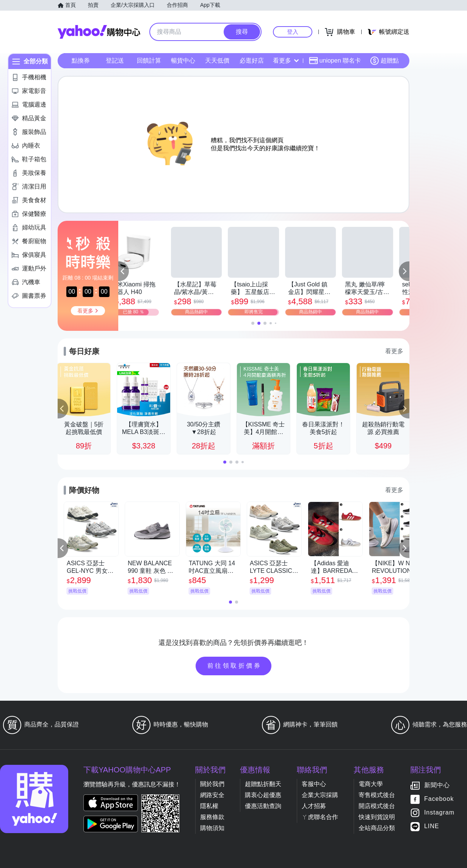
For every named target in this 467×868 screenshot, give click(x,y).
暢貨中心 (183, 61)
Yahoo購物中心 (99, 32)
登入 (293, 32)
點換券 (81, 61)
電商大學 (371, 784)
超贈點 (384, 61)
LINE (432, 826)
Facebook (439, 799)
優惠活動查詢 (263, 806)
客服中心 (314, 784)
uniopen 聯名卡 (335, 61)
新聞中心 (437, 785)
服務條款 (212, 817)
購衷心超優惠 (263, 795)
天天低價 (217, 61)
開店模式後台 (377, 806)
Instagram (439, 813)
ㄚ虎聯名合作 (320, 817)
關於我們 (212, 784)
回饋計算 (149, 61)
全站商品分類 (377, 828)
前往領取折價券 (235, 666)
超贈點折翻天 (263, 784)
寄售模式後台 (377, 795)
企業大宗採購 (320, 795)
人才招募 (314, 806)
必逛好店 (252, 61)
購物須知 (212, 828)
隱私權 (209, 806)
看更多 (286, 61)
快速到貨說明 (377, 817)
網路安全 (212, 795)
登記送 (115, 61)
